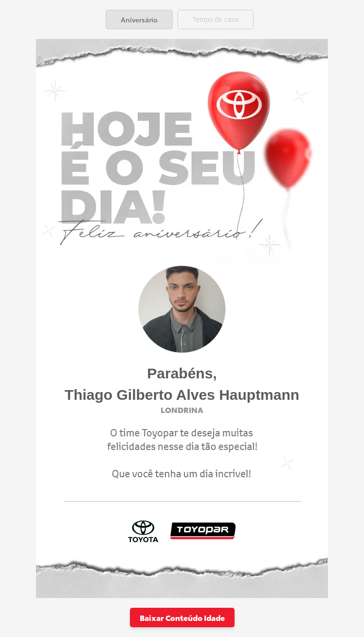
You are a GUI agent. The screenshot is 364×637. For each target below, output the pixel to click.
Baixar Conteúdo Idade (182, 617)
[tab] (139, 19)
